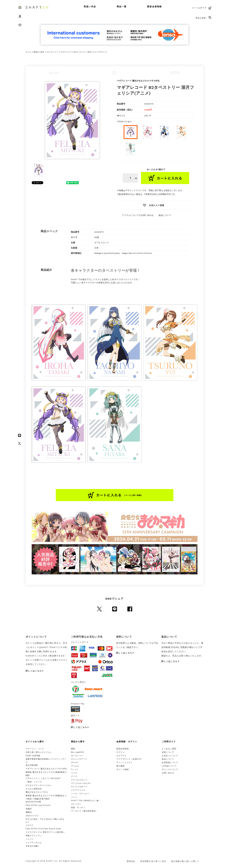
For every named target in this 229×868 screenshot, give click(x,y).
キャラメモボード (79, 787)
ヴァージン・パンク (35, 749)
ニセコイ (30, 825)
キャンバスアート (79, 759)
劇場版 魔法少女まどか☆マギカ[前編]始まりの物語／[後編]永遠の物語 (46, 797)
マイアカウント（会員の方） (130, 759)
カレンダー (76, 804)
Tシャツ (75, 769)
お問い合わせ (168, 773)
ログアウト (122, 756)
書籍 (73, 749)
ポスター (75, 762)
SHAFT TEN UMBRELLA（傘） (86, 801)
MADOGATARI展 (33, 802)
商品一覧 (122, 6)
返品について (165, 215)
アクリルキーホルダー (81, 783)
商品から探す (39, 52)
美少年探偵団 (32, 765)
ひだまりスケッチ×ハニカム (39, 785)
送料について (168, 752)
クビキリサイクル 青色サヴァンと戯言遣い (45, 832)
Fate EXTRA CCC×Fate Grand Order (44, 829)
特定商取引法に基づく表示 (153, 861)
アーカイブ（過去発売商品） (84, 811)
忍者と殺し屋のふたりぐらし (39, 752)
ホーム (28, 52)
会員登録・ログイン (127, 742)
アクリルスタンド (79, 780)
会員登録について (170, 762)
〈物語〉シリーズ (34, 782)
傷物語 (29, 812)
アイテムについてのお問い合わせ (138, 215)
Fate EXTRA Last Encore (38, 805)
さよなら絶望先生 (34, 789)
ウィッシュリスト (125, 762)
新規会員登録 (154, 6)
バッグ (74, 773)
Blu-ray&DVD (78, 752)
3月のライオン (32, 816)
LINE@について (169, 766)
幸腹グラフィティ (34, 836)
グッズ (74, 776)
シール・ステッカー (80, 794)
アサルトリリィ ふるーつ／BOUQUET (43, 778)
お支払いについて (170, 756)
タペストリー (52, 52)
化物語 (29, 809)
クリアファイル (78, 790)
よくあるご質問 (169, 749)
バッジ (74, 797)
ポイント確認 (122, 769)
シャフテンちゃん (34, 843)
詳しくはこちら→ (35, 671)
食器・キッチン (78, 807)
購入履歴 (120, 766)
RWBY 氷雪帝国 (33, 756)
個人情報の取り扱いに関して (185, 861)
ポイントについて (170, 769)
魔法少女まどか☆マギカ (37, 792)
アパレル (75, 766)
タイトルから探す (35, 742)
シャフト (30, 839)
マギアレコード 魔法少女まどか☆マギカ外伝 (46, 769)
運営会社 (131, 861)
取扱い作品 (90, 6)
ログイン (120, 752)
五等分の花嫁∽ (33, 846)
